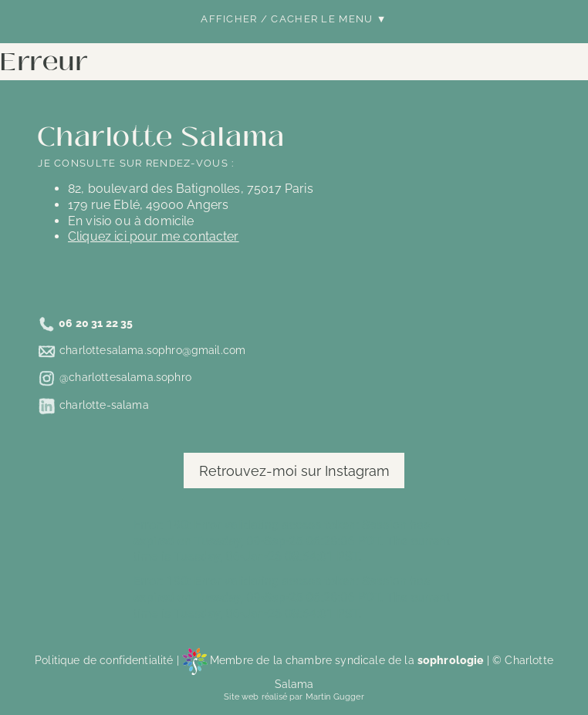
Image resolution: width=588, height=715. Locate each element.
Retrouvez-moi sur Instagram (294, 471)
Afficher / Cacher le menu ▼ (294, 19)
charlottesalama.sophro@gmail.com (152, 351)
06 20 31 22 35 (96, 324)
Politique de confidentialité (104, 660)
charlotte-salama (104, 405)
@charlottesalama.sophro (125, 378)
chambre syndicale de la (385, 660)
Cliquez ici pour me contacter (154, 236)
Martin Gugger (335, 696)
